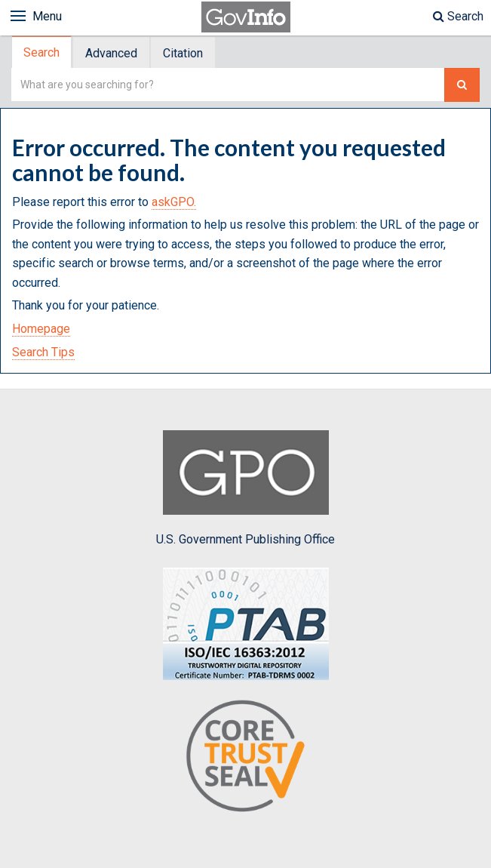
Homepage (41, 329)
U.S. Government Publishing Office (245, 488)
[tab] (42, 52)
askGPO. (174, 202)
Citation (183, 53)
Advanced (111, 53)
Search (458, 16)
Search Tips (43, 352)
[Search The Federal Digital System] (462, 85)
